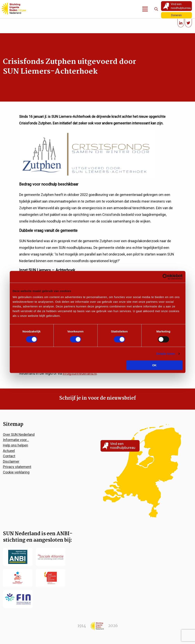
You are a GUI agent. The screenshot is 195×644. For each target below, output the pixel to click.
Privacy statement (17, 467)
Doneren (176, 15)
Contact (9, 456)
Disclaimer (11, 461)
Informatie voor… (16, 440)
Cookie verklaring (16, 472)
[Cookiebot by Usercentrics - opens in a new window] (165, 277)
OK (154, 365)
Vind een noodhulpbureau (181, 6)
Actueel (9, 451)
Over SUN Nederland (19, 435)
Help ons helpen (16, 445)
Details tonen (166, 354)
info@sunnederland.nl (80, 373)
